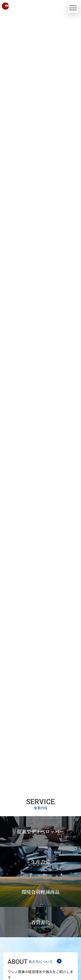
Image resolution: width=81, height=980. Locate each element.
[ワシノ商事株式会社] (16, 6)
